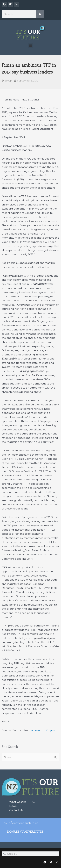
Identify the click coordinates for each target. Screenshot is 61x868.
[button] (30, 45)
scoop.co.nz (38, 730)
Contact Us (16, 810)
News (13, 806)
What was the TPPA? (22, 802)
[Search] (40, 14)
